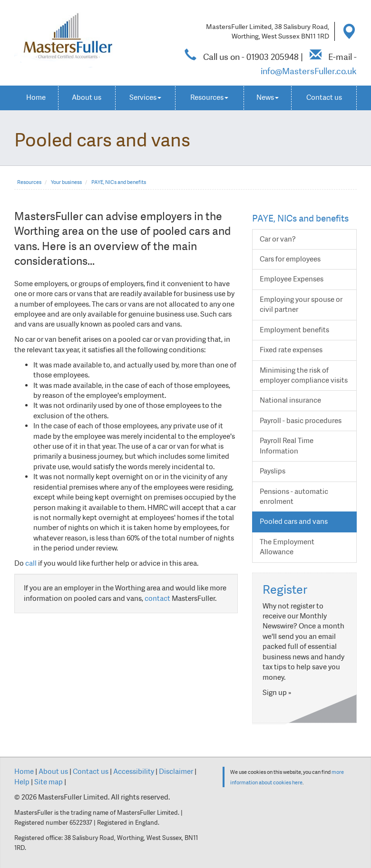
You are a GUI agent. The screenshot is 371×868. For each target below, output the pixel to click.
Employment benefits (294, 330)
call (31, 563)
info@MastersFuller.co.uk (309, 71)
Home (36, 97)
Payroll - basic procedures (301, 421)
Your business (66, 182)
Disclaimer (176, 772)
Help (22, 782)
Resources (209, 97)
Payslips (273, 471)
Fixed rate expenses (291, 350)
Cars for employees (290, 259)
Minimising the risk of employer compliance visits (304, 375)
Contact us (324, 97)
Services (145, 97)
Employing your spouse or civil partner (301, 304)
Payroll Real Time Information (287, 446)
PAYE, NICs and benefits (119, 182)
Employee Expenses (292, 279)
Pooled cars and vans (294, 521)
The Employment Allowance (287, 547)
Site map (49, 782)
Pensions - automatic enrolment (294, 497)
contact (157, 598)
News (268, 97)
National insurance (290, 400)
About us (87, 97)
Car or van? (278, 239)
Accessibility (134, 772)
